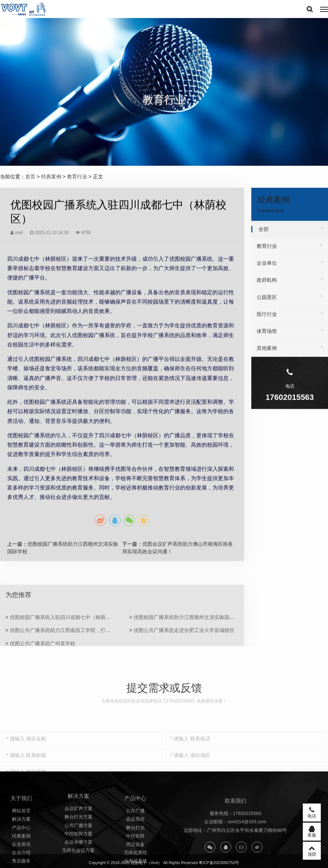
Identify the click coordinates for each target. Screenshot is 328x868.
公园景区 (290, 301)
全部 (291, 233)
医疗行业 (290, 319)
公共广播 (135, 857)
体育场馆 (290, 335)
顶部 (312, 851)
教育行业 (77, 177)
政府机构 (290, 284)
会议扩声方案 (78, 849)
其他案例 (290, 352)
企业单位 (290, 267)
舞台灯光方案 (78, 858)
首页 (30, 177)
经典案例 (51, 177)
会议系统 (135, 865)
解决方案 (21, 865)
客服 (312, 832)
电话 (312, 813)
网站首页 (21, 857)
